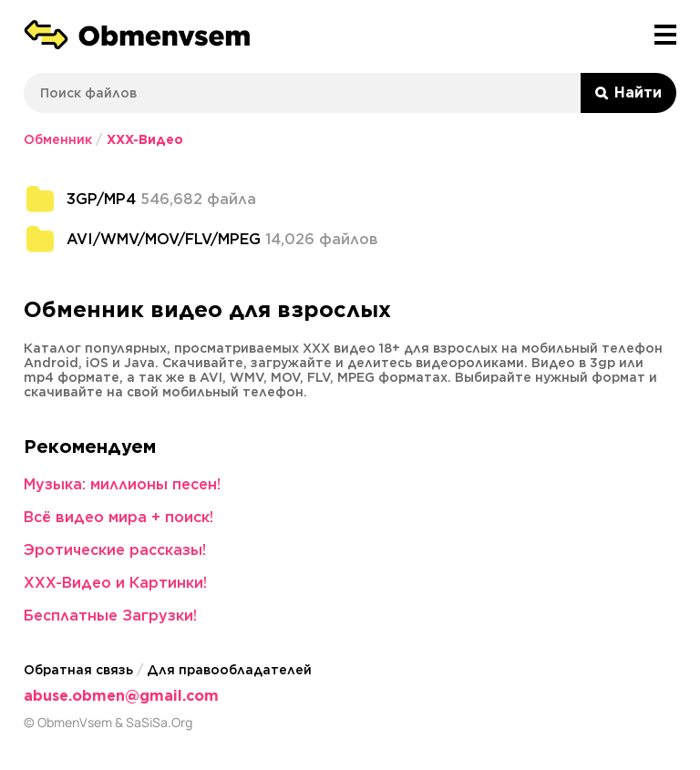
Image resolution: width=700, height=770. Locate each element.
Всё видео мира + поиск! (118, 517)
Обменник (58, 139)
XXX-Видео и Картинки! (115, 583)
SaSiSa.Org (159, 723)
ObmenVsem (75, 723)
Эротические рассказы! (115, 550)
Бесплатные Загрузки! (110, 616)
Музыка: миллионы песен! (122, 484)
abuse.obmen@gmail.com (121, 696)
